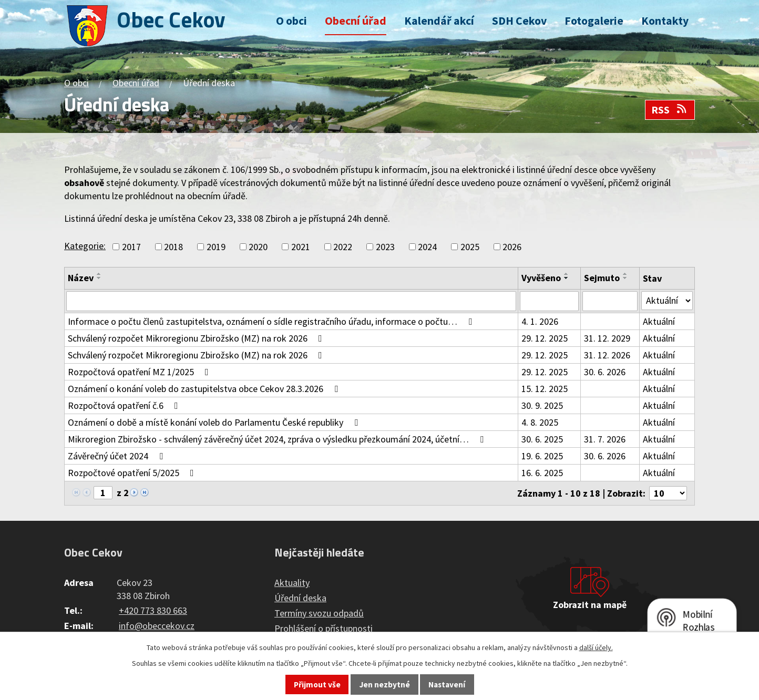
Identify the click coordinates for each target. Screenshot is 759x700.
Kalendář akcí (439, 21)
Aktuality (292, 583)
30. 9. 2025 (542, 405)
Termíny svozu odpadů (319, 613)
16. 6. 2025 (542, 473)
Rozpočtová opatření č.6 (125, 405)
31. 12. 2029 (607, 338)
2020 (258, 247)
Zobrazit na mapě (590, 605)
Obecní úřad (356, 21)
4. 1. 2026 (540, 321)
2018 (173, 247)
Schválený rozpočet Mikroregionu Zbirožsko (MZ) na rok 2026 (197, 338)
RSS (670, 110)
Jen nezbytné (385, 684)
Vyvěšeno (541, 278)
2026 (512, 247)
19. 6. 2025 (542, 456)
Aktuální (659, 321)
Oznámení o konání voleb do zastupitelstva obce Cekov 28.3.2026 (205, 389)
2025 (470, 247)
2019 (216, 247)
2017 (131, 247)
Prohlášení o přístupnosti (324, 628)
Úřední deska (300, 598)
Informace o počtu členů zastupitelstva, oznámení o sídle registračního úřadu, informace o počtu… (272, 321)
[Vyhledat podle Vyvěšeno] (549, 301)
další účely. (596, 647)
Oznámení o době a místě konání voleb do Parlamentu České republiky (215, 422)
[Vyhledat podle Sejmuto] (610, 301)
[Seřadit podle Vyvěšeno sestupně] (567, 278)
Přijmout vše (317, 684)
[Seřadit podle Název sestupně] (99, 278)
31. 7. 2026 (605, 439)
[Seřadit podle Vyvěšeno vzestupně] (567, 274)
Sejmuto (602, 278)
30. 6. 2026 (605, 372)
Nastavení (447, 684)
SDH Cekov (519, 21)
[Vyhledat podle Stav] (667, 301)
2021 (301, 247)
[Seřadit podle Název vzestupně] (99, 274)
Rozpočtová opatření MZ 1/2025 (140, 372)
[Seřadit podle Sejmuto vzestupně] (625, 274)
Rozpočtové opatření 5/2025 (133, 473)
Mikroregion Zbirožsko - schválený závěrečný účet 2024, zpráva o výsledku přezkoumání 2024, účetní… (278, 439)
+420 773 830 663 (153, 610)
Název (81, 278)
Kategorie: (85, 246)
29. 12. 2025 (545, 338)
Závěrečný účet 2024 (117, 456)
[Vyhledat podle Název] (291, 301)
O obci (291, 21)
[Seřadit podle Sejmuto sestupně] (625, 278)
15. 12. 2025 (545, 389)
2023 (385, 247)
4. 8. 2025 (540, 422)
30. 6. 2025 (542, 439)
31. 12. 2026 (607, 355)
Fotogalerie (594, 21)
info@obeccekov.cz (157, 626)
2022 (343, 247)
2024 (427, 247)
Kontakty (665, 21)
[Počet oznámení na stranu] (668, 493)
